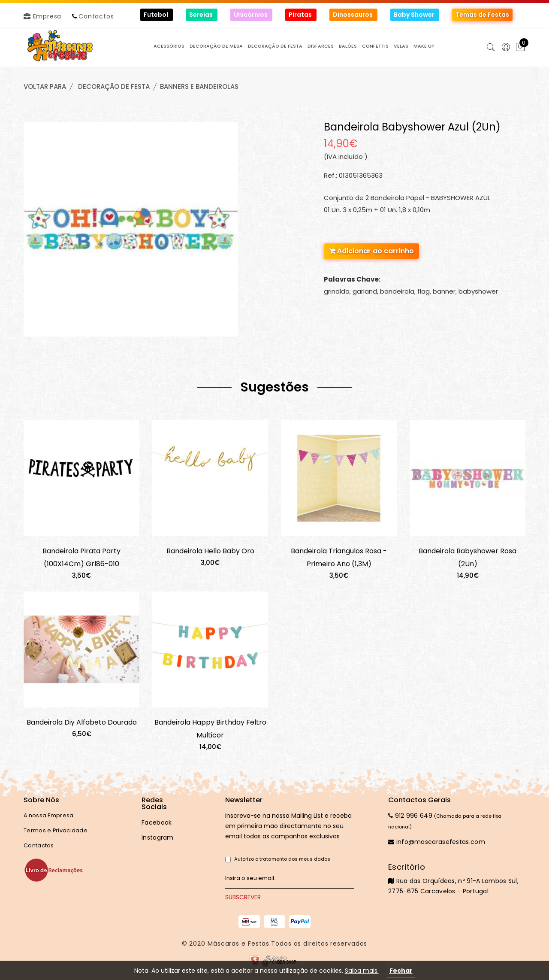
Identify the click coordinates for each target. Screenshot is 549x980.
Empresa (42, 16)
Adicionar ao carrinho (371, 251)
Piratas (301, 15)
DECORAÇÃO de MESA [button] (216, 46)
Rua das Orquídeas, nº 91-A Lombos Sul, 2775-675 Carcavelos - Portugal (457, 879)
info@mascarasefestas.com (437, 842)
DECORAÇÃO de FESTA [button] (275, 46)
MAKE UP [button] (424, 46)
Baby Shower (415, 15)
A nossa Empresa (49, 815)
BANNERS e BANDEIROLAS (199, 86)
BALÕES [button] (348, 46)
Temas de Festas (482, 15)
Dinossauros (353, 15)
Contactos (96, 16)
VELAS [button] (401, 46)
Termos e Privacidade (56, 830)
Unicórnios (251, 15)
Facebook (157, 822)
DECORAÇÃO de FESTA (114, 86)
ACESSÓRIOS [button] (169, 46)
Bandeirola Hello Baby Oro (210, 551)
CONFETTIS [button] (375, 46)
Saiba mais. (362, 971)
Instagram (158, 837)
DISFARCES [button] (321, 46)
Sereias (202, 15)
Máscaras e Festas (238, 944)
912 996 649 (410, 816)
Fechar (401, 971)
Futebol (157, 15)
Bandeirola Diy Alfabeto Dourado (82, 722)
